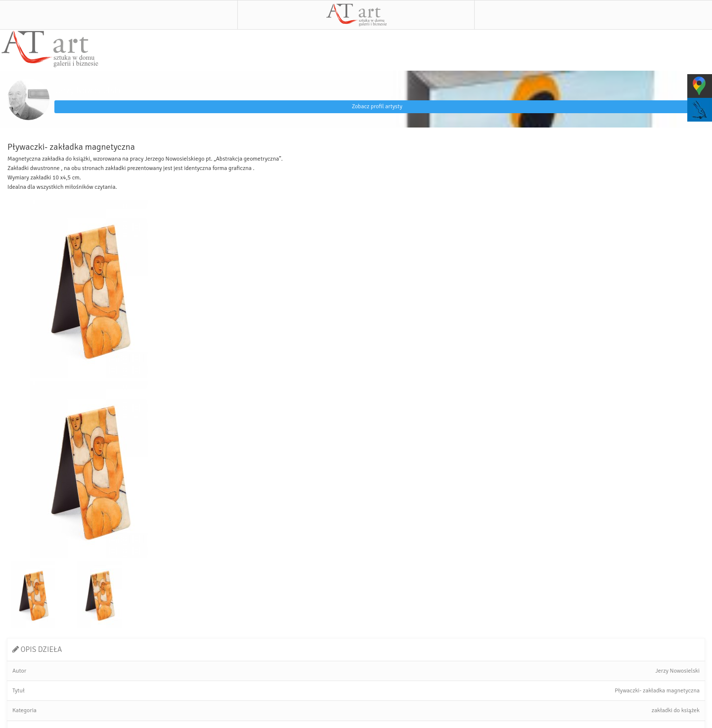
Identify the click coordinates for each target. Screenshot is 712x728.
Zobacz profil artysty (377, 107)
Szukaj (593, 15)
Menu (119, 15)
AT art (356, 15)
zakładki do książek (676, 710)
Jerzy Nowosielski (88, 90)
